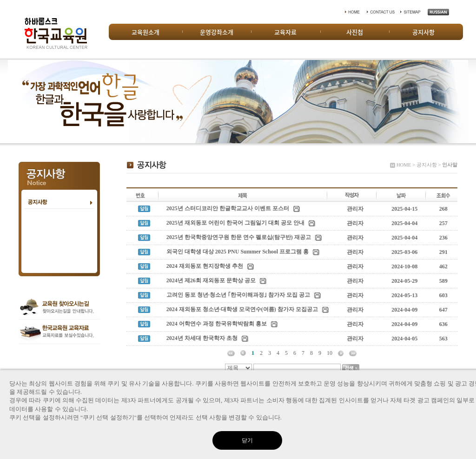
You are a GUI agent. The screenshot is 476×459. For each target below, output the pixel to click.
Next (464, 101)
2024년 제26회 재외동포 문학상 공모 (211, 280)
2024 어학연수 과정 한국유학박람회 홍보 (217, 324)
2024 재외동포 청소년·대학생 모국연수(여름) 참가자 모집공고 (242, 309)
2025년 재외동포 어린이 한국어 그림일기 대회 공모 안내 (235, 223)
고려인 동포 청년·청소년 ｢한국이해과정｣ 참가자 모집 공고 (238, 295)
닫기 (247, 440)
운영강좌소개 (217, 32)
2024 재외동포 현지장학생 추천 (205, 266)
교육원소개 (145, 32)
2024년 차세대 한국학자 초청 (202, 338)
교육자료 (285, 32)
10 (330, 353)
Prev (12, 101)
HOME (404, 165)
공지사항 (423, 32)
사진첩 (355, 32)
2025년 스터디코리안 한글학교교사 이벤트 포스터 (228, 208)
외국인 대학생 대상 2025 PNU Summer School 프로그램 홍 (238, 252)
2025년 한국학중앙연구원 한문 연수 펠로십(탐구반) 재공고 (239, 237)
